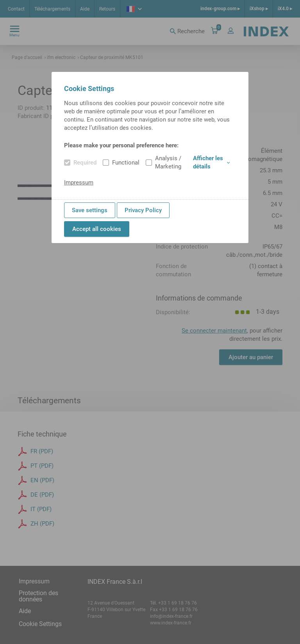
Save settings (90, 210)
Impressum (79, 182)
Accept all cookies (97, 229)
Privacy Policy (143, 210)
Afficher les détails (211, 162)
